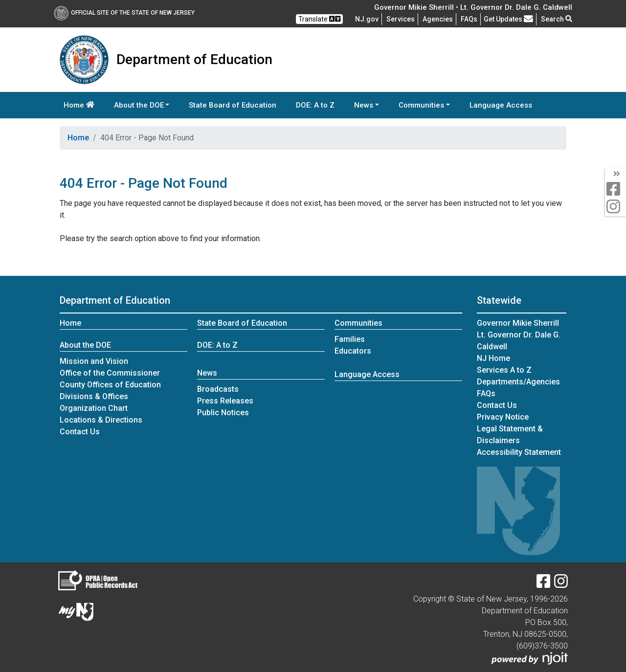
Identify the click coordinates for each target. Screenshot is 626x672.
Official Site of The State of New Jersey (124, 13)
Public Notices (223, 413)
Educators (353, 351)
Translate (319, 19)
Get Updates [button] (508, 19)
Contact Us (80, 432)
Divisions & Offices (94, 396)
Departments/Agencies (518, 382)
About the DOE (85, 345)
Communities (358, 323)
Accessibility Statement (519, 452)
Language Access (501, 105)
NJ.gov (367, 19)
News (207, 373)
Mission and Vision (94, 361)
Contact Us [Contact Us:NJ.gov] (497, 405)
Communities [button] (421, 105)
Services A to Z (504, 370)
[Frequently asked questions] (469, 19)
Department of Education (115, 300)
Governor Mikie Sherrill (518, 323)
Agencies (438, 19)
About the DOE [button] (139, 105)
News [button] (364, 105)
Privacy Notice (503, 417)
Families (350, 339)
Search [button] (557, 19)
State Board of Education (233, 105)
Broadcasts (218, 389)
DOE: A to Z (315, 105)
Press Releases (225, 401)
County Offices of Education (110, 385)
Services (401, 19)
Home (79, 105)
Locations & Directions (101, 420)
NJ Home (493, 358)
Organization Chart (94, 408)
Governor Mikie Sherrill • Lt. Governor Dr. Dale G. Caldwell (473, 7)
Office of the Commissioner (110, 373)
